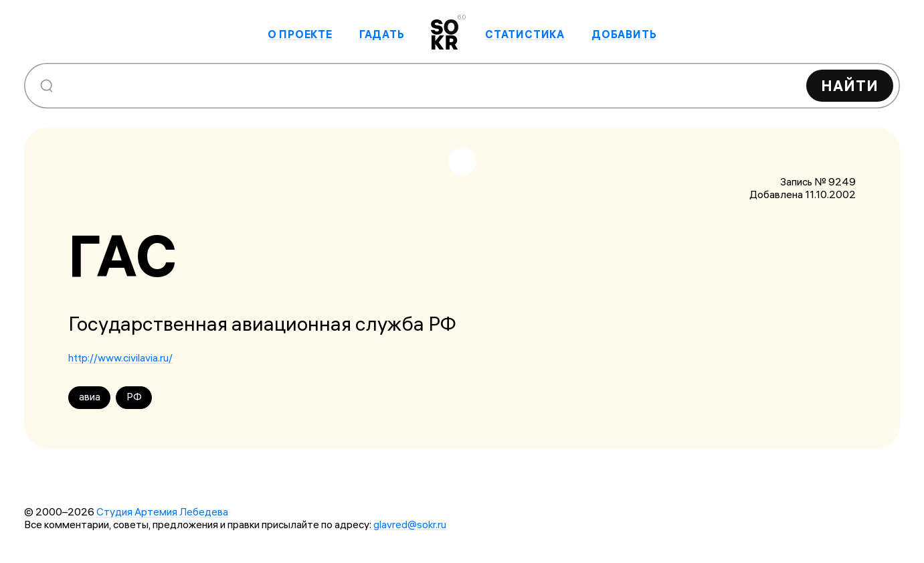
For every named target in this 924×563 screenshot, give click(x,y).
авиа (90, 397)
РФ (134, 397)
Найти (850, 86)
